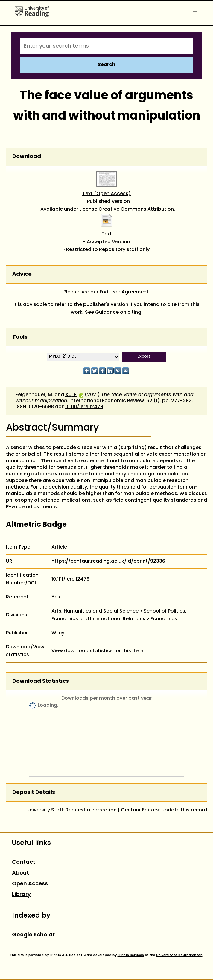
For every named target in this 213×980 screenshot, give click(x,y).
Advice (22, 274)
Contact (24, 862)
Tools (20, 337)
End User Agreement (124, 292)
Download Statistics (41, 681)
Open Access (30, 884)
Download (27, 157)
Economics (164, 619)
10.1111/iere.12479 (84, 407)
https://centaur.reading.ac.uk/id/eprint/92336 (108, 561)
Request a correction (91, 810)
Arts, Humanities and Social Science (95, 611)
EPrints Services (131, 955)
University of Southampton (179, 955)
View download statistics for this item (97, 651)
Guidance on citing (118, 313)
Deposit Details (34, 793)
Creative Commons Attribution (136, 209)
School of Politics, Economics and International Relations (119, 615)
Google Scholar (33, 935)
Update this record (184, 810)
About (20, 873)
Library (21, 895)
